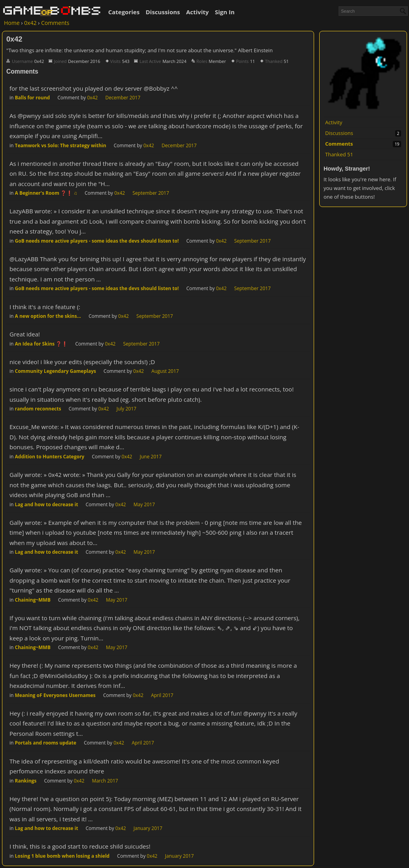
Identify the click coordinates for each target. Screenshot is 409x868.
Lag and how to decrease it (47, 504)
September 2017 (151, 193)
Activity (197, 12)
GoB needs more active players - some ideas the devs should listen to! (97, 241)
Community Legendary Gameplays (56, 371)
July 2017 (126, 409)
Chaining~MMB (33, 600)
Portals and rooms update (46, 743)
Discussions (163, 12)
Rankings (26, 781)
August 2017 (165, 371)
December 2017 (123, 98)
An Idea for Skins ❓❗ (42, 344)
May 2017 (144, 504)
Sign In (225, 12)
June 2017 (151, 457)
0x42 (92, 98)
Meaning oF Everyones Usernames (55, 695)
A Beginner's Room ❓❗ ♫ (46, 193)
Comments (339, 144)
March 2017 (105, 781)
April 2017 (162, 695)
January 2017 (148, 828)
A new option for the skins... (48, 316)
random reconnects (38, 409)
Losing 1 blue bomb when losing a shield (62, 856)
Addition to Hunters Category (50, 457)
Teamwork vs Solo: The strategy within (61, 145)
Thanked (339, 154)
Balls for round (33, 98)
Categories (124, 12)
